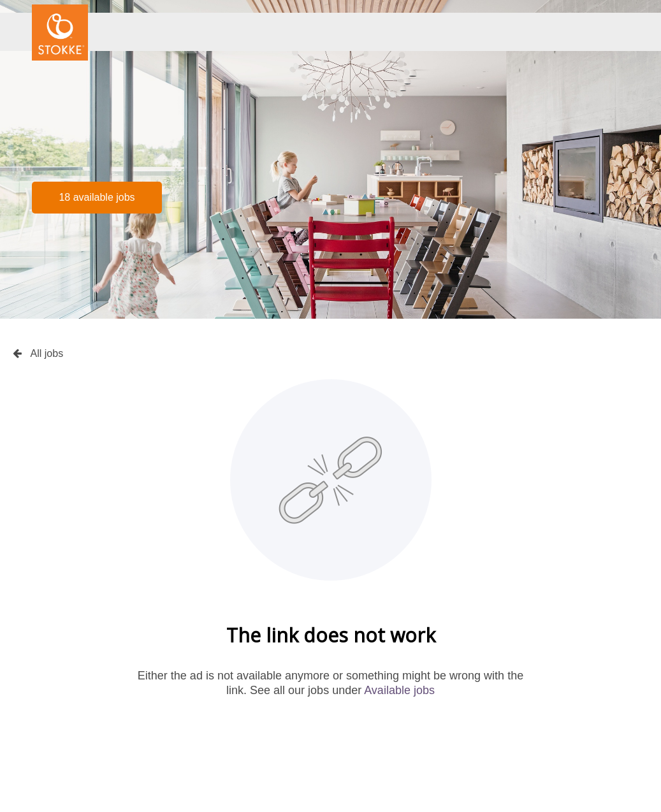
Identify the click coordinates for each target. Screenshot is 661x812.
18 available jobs (97, 197)
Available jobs (399, 690)
